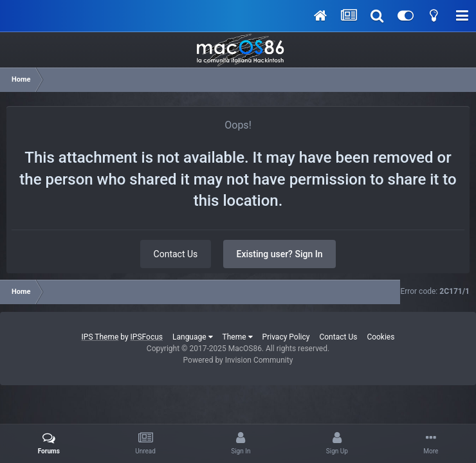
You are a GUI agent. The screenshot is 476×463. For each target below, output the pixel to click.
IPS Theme (100, 337)
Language (193, 337)
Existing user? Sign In (280, 254)
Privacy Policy (286, 337)
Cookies (380, 337)
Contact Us (176, 254)
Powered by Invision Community (238, 360)
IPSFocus (147, 337)
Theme (238, 337)
